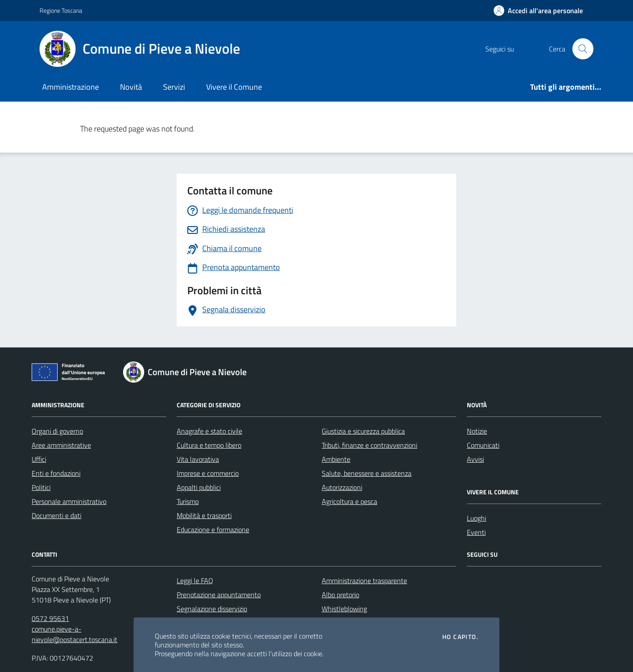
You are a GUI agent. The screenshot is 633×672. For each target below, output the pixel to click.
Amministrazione (71, 87)
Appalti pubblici (199, 487)
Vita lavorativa (198, 459)
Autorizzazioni (342, 487)
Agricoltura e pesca (349, 501)
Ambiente (336, 459)
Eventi (476, 532)
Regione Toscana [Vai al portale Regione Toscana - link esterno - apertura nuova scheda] (61, 10)
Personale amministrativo (69, 501)
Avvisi (475, 459)
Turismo (188, 501)
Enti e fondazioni (56, 473)
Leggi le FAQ (195, 581)
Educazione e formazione (213, 530)
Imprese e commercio (208, 473)
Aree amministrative (61, 445)
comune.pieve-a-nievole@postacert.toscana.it (75, 634)
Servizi (174, 87)
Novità (131, 87)
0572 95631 (50, 618)
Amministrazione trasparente (364, 581)
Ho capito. (460, 637)
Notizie (477, 431)
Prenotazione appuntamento (219, 595)
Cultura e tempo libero (209, 445)
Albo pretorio (340, 595)
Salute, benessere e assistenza (367, 473)
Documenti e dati (56, 515)
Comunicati (483, 445)
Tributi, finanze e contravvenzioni (369, 445)
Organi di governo (57, 431)
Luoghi (477, 518)
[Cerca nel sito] (583, 49)
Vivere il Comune (234, 87)
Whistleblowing (344, 609)
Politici (41, 487)
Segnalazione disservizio (212, 609)
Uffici (39, 459)
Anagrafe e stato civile (209, 431)
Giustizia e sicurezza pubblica (363, 431)
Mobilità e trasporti (204, 515)
